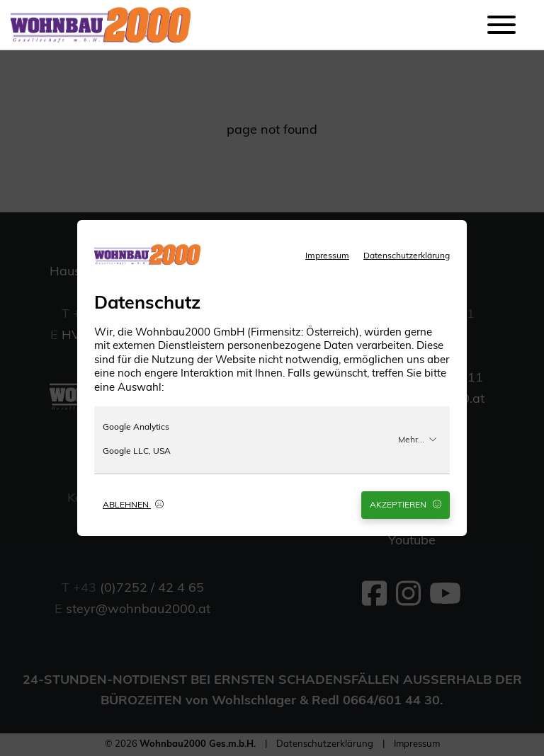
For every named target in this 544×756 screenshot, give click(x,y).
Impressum (327, 256)
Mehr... (418, 440)
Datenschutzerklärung (407, 256)
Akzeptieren (406, 505)
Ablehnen (133, 505)
